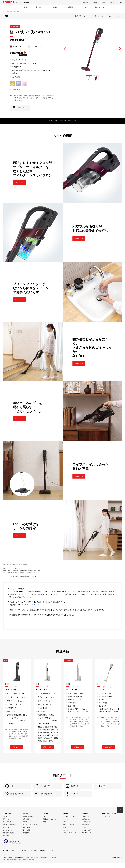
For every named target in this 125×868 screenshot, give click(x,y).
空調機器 (54, 7)
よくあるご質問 (87, 835)
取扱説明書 (86, 830)
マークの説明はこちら (19, 90)
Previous (65, 49)
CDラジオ (65, 824)
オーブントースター (9, 830)
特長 (56, 121)
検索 (121, 2)
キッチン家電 (23, 7)
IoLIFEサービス (87, 838)
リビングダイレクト (108, 822)
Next (120, 49)
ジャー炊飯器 (7, 827)
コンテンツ (88, 16)
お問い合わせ (86, 2)
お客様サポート (87, 822)
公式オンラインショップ (102, 7)
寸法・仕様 (72, 121)
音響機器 (70, 7)
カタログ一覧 (86, 827)
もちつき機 (6, 841)
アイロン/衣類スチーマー (30, 830)
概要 (51, 121)
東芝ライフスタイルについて (20, 856)
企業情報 (95, 2)
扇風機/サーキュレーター (50, 824)
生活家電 (39, 7)
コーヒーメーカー (8, 835)
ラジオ (64, 833)
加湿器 (45, 827)
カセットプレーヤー (68, 830)
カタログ (110, 16)
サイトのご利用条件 (8, 862)
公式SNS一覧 (60, 862)
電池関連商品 (27, 838)
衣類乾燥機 (26, 824)
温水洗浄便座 (27, 833)
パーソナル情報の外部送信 (36, 862)
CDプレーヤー (67, 827)
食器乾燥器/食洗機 (8, 838)
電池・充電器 (27, 835)
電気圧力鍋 (6, 833)
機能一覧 (63, 121)
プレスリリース (52, 856)
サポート (86, 7)
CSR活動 (34, 856)
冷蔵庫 (5, 822)
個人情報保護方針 (21, 862)
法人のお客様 (112, 2)
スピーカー (66, 835)
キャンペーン (99, 16)
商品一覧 (78, 16)
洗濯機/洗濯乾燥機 (28, 822)
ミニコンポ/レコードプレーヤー (72, 838)
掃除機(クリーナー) (28, 827)
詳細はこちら (21, 183)
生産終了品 (86, 833)
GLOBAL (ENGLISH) (117, 862)
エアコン (45, 822)
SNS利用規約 (50, 862)
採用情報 (103, 2)
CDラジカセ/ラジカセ (69, 822)
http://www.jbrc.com (38, 605)
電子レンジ (6, 824)
